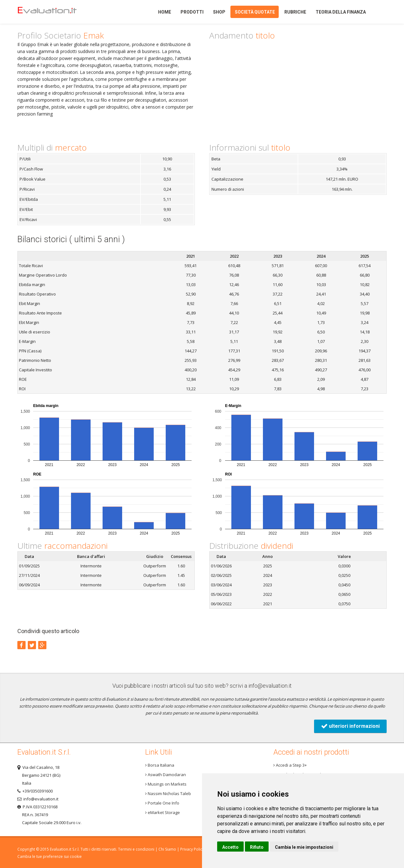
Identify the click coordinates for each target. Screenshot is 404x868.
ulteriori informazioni (350, 726)
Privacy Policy (192, 849)
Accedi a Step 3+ (290, 765)
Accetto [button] (230, 847)
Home (58, 12)
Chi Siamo (167, 849)
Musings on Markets (166, 784)
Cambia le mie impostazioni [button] (304, 847)
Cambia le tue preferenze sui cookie (50, 856)
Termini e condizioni (136, 849)
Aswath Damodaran (166, 775)
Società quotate (255, 12)
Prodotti (192, 12)
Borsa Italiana (160, 765)
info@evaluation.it (270, 686)
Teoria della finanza (341, 12)
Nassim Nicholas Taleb (168, 793)
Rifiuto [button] (257, 847)
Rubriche (295, 12)
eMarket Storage (163, 812)
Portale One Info (162, 803)
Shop (219, 12)
